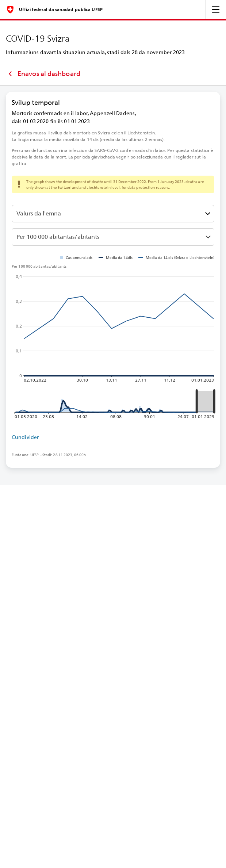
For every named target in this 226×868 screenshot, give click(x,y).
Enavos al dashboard (43, 74)
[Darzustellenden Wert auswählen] (113, 214)
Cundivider (25, 437)
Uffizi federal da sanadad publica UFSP (61, 9)
